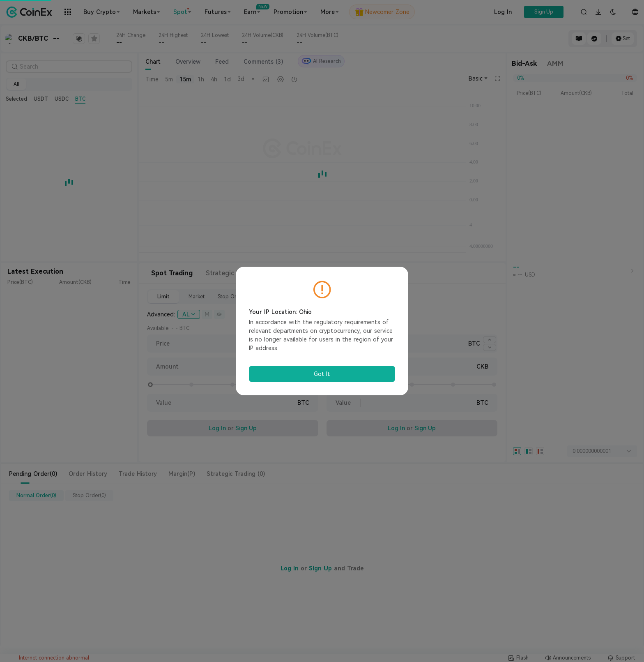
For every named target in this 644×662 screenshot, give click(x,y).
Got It (322, 374)
